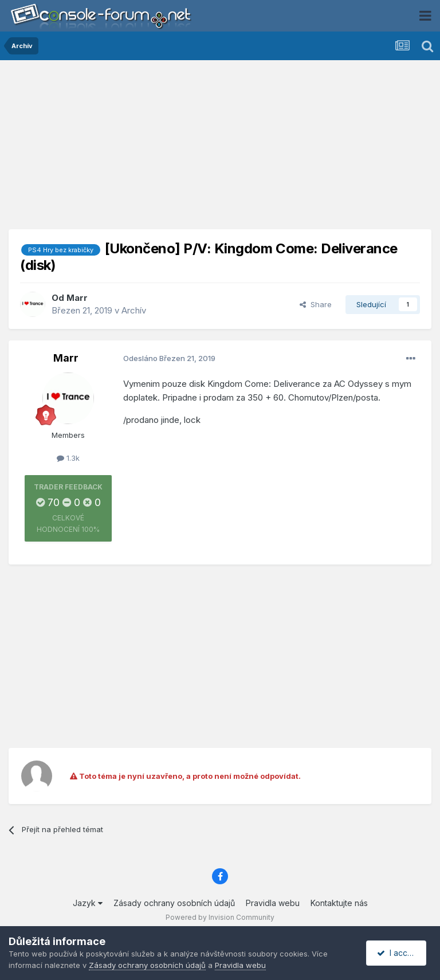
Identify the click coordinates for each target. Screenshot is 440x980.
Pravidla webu (273, 903)
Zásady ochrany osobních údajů (174, 903)
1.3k (68, 458)
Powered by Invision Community (220, 917)
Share (316, 304)
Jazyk (88, 903)
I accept (398, 953)
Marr (77, 298)
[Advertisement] (220, 149)
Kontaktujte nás (339, 903)
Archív (134, 310)
